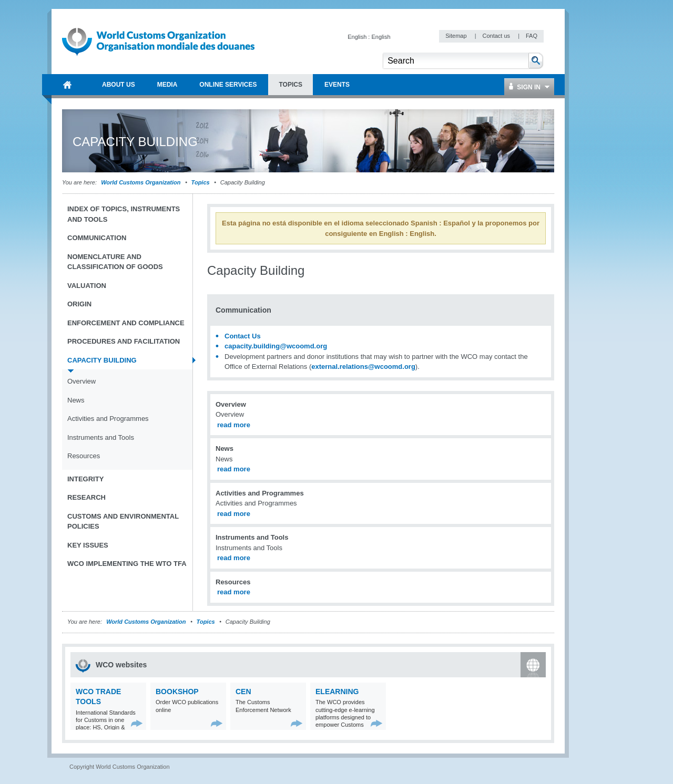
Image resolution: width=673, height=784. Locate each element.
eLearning (337, 692)
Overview (81, 381)
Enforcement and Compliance (126, 323)
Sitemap (457, 36)
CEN (243, 692)
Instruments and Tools (101, 437)
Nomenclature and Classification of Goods (115, 262)
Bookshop (177, 692)
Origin (79, 304)
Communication (97, 238)
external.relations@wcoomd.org (363, 367)
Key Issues (88, 545)
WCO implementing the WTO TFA (127, 564)
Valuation (87, 286)
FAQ (532, 36)
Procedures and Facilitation (124, 341)
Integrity (85, 479)
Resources (84, 456)
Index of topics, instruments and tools (124, 214)
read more (234, 425)
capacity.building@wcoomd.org (276, 346)
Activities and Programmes (108, 419)
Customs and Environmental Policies (123, 522)
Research (86, 497)
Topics (201, 182)
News (76, 400)
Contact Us (243, 336)
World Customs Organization (141, 182)
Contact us (497, 36)
